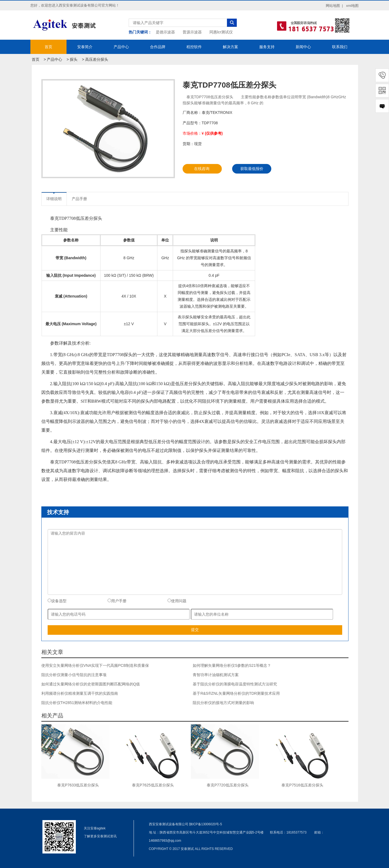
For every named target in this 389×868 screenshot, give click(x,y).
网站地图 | (334, 6)
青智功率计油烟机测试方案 (216, 675)
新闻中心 (303, 47)
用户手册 (117, 601)
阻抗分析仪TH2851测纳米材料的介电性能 (77, 703)
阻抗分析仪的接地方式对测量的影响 (223, 703)
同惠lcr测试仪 (221, 32)
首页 (48, 47)
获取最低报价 (252, 169)
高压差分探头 (97, 59)
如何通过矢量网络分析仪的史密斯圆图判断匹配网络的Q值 (91, 684)
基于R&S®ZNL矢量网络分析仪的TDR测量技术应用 (236, 693)
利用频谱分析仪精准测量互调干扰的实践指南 (80, 693)
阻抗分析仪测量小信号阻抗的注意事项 (74, 675)
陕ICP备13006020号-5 (206, 824)
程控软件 (194, 47)
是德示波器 (165, 32)
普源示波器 (192, 32)
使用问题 (177, 601)
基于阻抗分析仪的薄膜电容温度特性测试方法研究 (235, 684)
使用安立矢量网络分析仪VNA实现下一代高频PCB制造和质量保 (95, 665)
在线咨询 (202, 169)
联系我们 (340, 47)
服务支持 (267, 47)
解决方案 (230, 47)
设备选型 (57, 601)
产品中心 (121, 47)
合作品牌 (158, 47)
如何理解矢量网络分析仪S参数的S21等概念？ (232, 665)
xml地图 (352, 6)
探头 (74, 59)
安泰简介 (85, 47)
